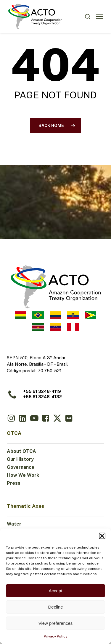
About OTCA (21, 451)
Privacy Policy (55, 636)
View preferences (56, 623)
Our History (20, 459)
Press (14, 483)
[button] (102, 536)
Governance (21, 467)
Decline (55, 607)
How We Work (23, 475)
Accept (56, 591)
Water (14, 524)
